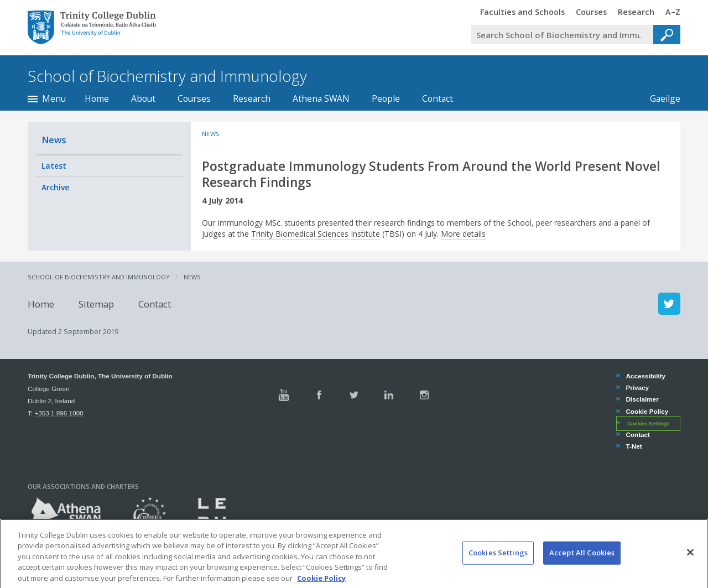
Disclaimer (642, 399)
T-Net (633, 446)
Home (97, 98)
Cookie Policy (647, 411)
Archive (55, 187)
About (143, 98)
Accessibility (645, 376)
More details (463, 234)
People (386, 98)
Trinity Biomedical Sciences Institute (316, 234)
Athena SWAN (321, 98)
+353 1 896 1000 (59, 413)
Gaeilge (660, 98)
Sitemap (96, 303)
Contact (438, 98)
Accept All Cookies (582, 561)
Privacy (637, 387)
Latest (54, 166)
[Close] (690, 561)
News (54, 140)
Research (252, 98)
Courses (194, 98)
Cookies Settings (648, 424)
